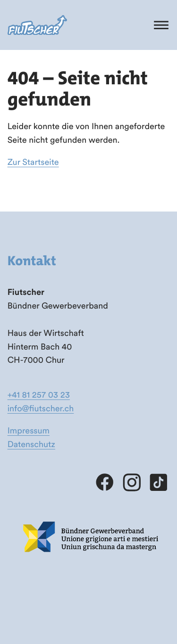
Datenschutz (31, 444)
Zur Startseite (33, 162)
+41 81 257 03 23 (39, 395)
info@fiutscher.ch (41, 408)
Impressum (29, 430)
